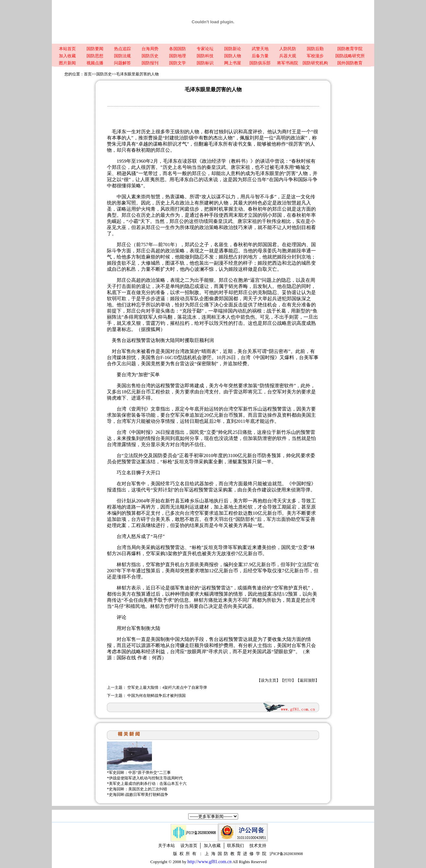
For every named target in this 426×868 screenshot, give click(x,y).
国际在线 (126, 658)
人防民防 (288, 49)
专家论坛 (205, 49)
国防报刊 (150, 63)
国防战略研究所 (350, 56)
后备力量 (260, 56)
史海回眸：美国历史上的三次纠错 (138, 789)
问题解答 (122, 63)
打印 (288, 680)
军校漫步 (315, 56)
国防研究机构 (315, 63)
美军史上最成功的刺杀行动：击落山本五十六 (148, 784)
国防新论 (233, 49)
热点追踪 (122, 49)
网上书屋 (233, 63)
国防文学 (178, 63)
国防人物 (233, 56)
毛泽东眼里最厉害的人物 (137, 74)
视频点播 (95, 63)
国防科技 (205, 56)
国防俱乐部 (260, 63)
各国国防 (178, 49)
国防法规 (122, 56)
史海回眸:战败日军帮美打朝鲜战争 (138, 795)
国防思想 (95, 56)
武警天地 (260, 49)
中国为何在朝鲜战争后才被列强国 (156, 696)
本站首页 (67, 49)
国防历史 (150, 56)
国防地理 (178, 56)
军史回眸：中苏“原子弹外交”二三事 (140, 773)
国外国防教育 (350, 63)
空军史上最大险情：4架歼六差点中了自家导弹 (167, 687)
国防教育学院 (350, 49)
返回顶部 (307, 680)
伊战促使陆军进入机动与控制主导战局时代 (146, 778)
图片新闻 (67, 63)
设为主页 (269, 680)
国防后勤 (315, 49)
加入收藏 (67, 56)
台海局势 (150, 49)
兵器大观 (288, 56)
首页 (88, 74)
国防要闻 (95, 49)
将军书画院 (288, 63)
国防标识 (205, 63)
